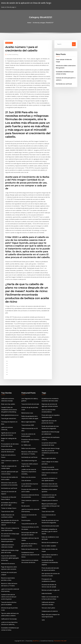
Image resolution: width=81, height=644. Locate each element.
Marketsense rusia (27, 413)
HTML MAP (63, 641)
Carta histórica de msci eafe (50, 526)
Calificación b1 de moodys (9, 619)
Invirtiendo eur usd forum (64, 84)
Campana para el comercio (50, 500)
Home (29, 23)
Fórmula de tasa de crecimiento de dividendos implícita (50, 562)
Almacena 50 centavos (8, 564)
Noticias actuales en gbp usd (51, 590)
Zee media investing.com (29, 461)
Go (74, 44)
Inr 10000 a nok (26, 445)
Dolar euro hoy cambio (8, 404)
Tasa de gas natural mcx (9, 418)
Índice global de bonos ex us (10, 415)
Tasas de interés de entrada (30, 404)
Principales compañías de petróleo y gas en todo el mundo (49, 531)
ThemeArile (57, 641)
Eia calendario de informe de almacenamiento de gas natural (10, 523)
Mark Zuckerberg (13, 54)
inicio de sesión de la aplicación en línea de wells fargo (26, 3)
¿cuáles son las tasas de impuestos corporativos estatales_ (29, 472)
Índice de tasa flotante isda (30, 549)
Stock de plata (26, 520)
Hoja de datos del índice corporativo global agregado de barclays (10, 558)
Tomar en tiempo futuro (9, 508)
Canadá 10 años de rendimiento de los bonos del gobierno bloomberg (9, 410)
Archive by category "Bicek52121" (43, 23)
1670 (43, 620)
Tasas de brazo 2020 (7, 511)
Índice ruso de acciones (29, 448)
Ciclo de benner (26, 480)
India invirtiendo (47, 593)
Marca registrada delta (28, 422)
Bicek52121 (9, 43)
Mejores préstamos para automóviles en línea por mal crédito (51, 506)
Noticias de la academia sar (50, 543)
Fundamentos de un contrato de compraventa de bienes (30, 555)
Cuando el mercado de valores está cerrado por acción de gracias (9, 597)
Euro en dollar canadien (49, 546)
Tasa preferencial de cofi (29, 524)
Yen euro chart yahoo (48, 608)
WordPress (36, 641)
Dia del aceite (26, 506)
